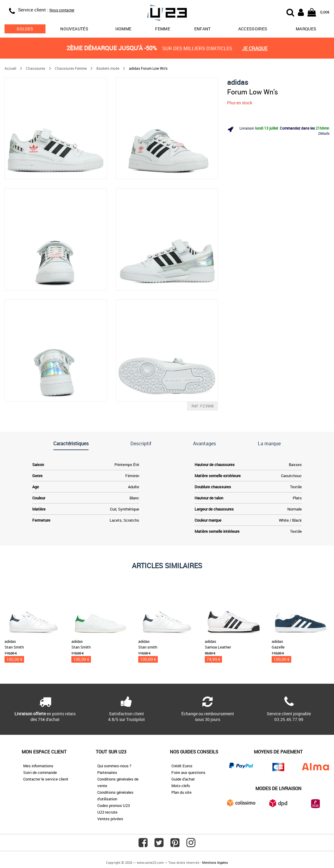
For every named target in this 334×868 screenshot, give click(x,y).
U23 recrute (107, 812)
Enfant (203, 29)
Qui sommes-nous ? (114, 766)
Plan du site (181, 792)
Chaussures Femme (71, 68)
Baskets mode (108, 68)
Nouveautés (74, 29)
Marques (306, 29)
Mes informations (38, 766)
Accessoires (253, 29)
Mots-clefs (181, 786)
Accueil (10, 68)
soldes (25, 29)
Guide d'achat (183, 779)
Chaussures (36, 68)
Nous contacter (62, 10)
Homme (123, 29)
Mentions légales (215, 862)
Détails (324, 133)
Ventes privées (110, 819)
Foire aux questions (188, 772)
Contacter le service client (46, 779)
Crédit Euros (182, 766)
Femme (163, 29)
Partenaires (107, 772)
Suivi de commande (40, 772)
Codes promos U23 (114, 805)
